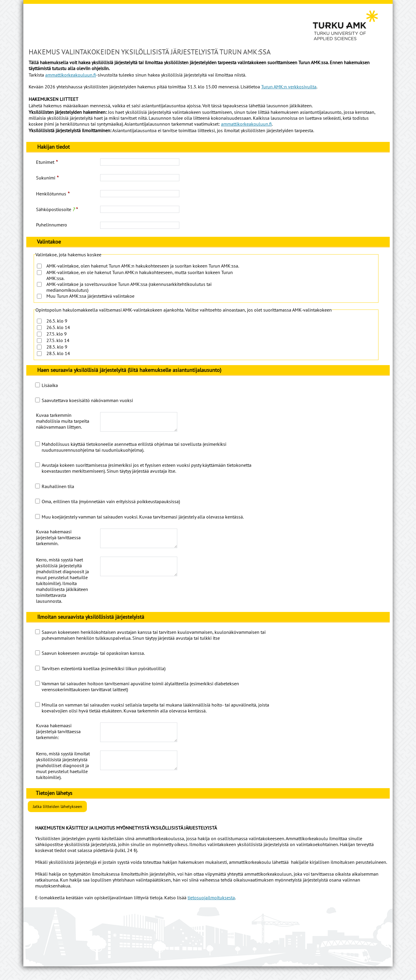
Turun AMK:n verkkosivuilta (289, 87)
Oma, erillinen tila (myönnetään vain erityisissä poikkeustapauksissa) (111, 505)
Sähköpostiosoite (55, 209)
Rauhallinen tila (58, 490)
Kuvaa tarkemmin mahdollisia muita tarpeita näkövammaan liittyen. (63, 421)
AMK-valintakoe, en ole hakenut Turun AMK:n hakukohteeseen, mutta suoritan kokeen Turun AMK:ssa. (140, 275)
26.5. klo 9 (57, 321)
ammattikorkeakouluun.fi (71, 75)
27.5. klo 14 (58, 340)
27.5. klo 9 (57, 334)
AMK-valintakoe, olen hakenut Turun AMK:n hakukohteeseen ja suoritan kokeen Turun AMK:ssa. (143, 266)
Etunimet (45, 162)
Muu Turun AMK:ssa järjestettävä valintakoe (90, 296)
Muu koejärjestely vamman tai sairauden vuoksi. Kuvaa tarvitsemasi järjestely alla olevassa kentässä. (143, 520)
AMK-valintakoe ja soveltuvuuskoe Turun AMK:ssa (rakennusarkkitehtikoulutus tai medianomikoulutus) (129, 287)
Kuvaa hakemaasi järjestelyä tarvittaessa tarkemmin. (58, 541)
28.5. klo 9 (57, 347)
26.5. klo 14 (58, 327)
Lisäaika (50, 385)
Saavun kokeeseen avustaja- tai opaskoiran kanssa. (93, 660)
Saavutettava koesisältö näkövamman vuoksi (87, 400)
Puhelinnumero (52, 225)
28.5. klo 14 (58, 353)
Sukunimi (46, 178)
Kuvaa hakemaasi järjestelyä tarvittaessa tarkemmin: (58, 738)
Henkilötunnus (51, 194)
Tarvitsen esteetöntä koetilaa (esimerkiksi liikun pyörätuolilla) (104, 676)
